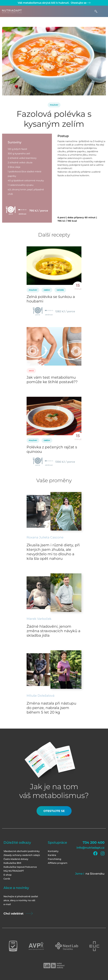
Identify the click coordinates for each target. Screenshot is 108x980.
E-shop (8, 875)
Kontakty (53, 851)
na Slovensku (95, 874)
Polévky (54, 105)
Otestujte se (80, 3)
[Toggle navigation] (103, 11)
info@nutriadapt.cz (90, 848)
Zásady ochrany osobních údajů (22, 855)
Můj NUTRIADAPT (14, 871)
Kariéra (52, 855)
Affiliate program (58, 863)
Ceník (7, 879)
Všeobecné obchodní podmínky (22, 851)
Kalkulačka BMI (12, 863)
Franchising (54, 859)
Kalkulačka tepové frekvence (20, 867)
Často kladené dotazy (16, 859)
